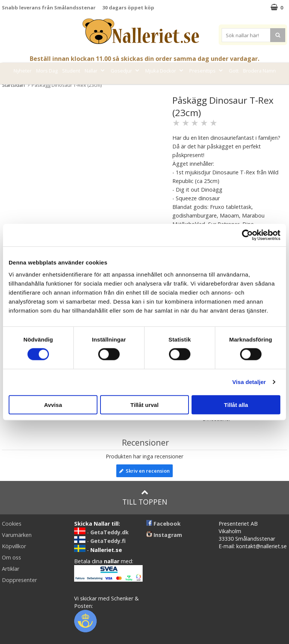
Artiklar (11, 569)
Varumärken (136, 88)
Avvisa (53, 404)
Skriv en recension (144, 471)
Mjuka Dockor (165, 71)
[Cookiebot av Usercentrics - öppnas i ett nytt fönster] (247, 235)
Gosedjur (126, 71)
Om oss (11, 557)
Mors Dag (47, 71)
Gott (234, 71)
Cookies (12, 524)
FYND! (165, 88)
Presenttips (207, 71)
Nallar (95, 71)
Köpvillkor (14, 546)
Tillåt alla (236, 404)
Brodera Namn (259, 71)
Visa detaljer (249, 382)
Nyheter (23, 71)
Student (71, 71)
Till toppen (145, 498)
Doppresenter (19, 580)
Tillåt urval (145, 404)
